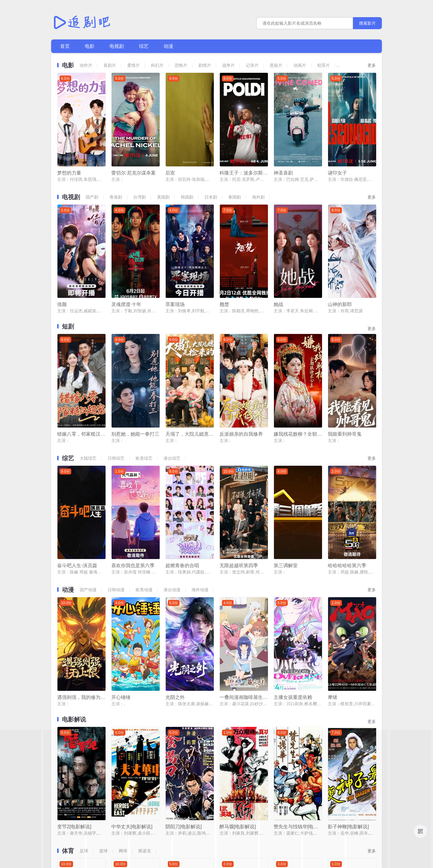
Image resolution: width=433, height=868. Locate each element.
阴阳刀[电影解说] (184, 663)
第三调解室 (286, 457)
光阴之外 (175, 561)
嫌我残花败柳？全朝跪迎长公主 (298, 352)
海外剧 (258, 170)
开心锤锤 (121, 561)
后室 (170, 145)
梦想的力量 (69, 145)
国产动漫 (88, 481)
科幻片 (157, 65)
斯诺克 (145, 687)
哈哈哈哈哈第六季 (347, 457)
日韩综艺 (116, 376)
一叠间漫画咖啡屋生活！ (244, 561)
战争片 (229, 65)
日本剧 (211, 170)
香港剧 (116, 170)
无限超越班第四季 (239, 457)
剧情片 (205, 65)
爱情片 (134, 65)
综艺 (144, 46)
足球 (84, 687)
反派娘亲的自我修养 (241, 352)
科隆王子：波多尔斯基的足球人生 (244, 145)
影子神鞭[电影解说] (348, 663)
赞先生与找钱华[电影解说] (298, 663)
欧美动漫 (144, 481)
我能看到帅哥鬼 (345, 352)
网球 (123, 687)
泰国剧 (235, 170)
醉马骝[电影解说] (238, 663)
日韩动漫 (116, 481)
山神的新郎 (340, 250)
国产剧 (92, 170)
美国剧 (163, 170)
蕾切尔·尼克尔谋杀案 (134, 145)
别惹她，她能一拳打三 (135, 352)
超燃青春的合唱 (182, 457)
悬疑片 (276, 65)
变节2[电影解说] (74, 663)
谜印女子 (337, 145)
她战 (278, 250)
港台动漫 (172, 481)
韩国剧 (187, 170)
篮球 (103, 687)
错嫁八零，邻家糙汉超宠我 (81, 352)
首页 (65, 46)
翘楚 (224, 250)
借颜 (62, 250)
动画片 (300, 65)
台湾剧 (140, 170)
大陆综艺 (88, 376)
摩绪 (333, 561)
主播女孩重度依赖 (293, 561)
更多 (372, 65)
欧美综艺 (144, 376)
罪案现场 (175, 250)
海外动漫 (200, 481)
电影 (90, 46)
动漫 (168, 46)
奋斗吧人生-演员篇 (77, 457)
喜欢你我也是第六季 (133, 457)
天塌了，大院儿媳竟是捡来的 (189, 352)
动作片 (86, 65)
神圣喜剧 (283, 145)
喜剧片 (110, 65)
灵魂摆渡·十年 (126, 250)
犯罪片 (324, 65)
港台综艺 (172, 376)
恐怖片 (181, 65)
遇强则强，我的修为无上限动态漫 (81, 561)
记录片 (252, 65)
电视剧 (117, 46)
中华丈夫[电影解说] (132, 663)
